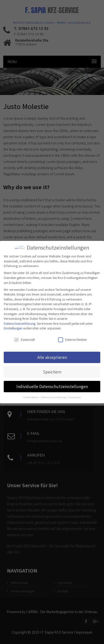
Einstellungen (13, 328)
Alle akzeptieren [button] (52, 357)
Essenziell (24, 340)
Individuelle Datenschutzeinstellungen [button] (52, 386)
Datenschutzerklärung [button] (54, 397)
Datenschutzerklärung (19, 323)
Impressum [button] (75, 397)
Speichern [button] (52, 372)
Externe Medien (72, 340)
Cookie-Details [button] (31, 397)
